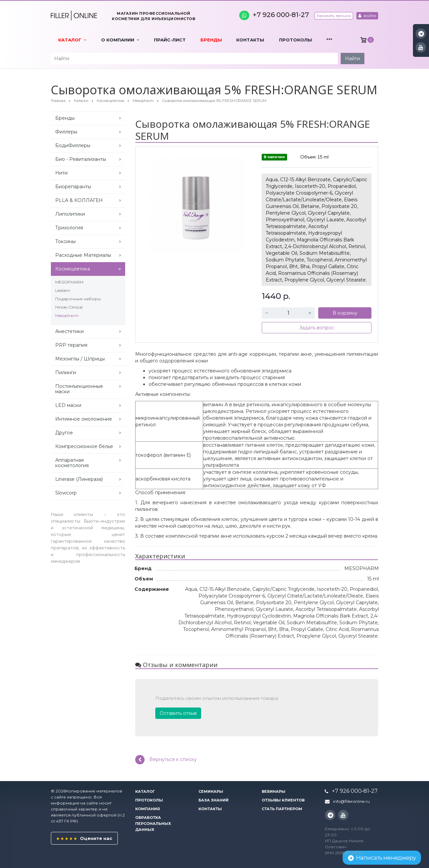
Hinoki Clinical (69, 307)
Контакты (250, 40)
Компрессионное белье (84, 446)
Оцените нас (84, 838)
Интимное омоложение (84, 419)
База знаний (213, 800)
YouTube (421, 47)
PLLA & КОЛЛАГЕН (79, 200)
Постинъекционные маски (79, 389)
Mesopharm (67, 315)
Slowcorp (66, 493)
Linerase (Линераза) (79, 479)
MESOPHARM (69, 282)
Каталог (72, 40)
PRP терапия (71, 345)
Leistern (63, 290)
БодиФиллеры (73, 145)
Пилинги (66, 372)
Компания (148, 809)
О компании (120, 40)
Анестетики (69, 331)
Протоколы (295, 40)
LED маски (68, 405)
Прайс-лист (170, 40)
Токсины (65, 241)
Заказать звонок (334, 16)
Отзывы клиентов (283, 800)
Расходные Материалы (83, 255)
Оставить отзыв (178, 713)
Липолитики (70, 214)
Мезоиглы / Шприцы (80, 359)
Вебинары (274, 791)
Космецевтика (73, 269)
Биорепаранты (73, 187)
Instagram (421, 34)
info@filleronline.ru (351, 801)
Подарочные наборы (78, 299)
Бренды (211, 40)
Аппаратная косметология (72, 463)
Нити (61, 173)
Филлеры (66, 132)
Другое (64, 433)
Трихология (69, 228)
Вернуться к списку (166, 760)
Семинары (211, 791)
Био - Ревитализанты (81, 159)
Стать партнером (282, 809)
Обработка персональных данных (153, 824)
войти (367, 16)
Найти (353, 59)
